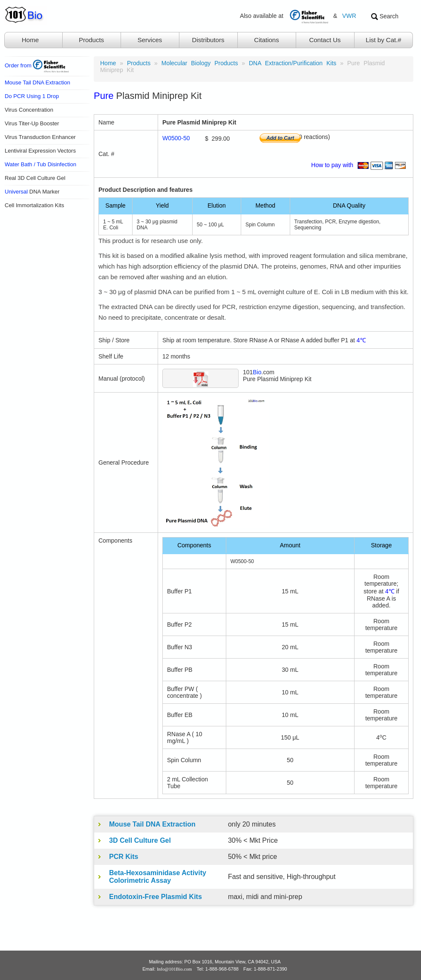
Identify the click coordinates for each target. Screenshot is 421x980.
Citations (266, 40)
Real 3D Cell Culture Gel (35, 178)
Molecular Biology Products (200, 63)
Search (385, 16)
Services (150, 40)
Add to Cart (280, 138)
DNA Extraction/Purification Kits (293, 63)
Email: (167, 969)
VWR (349, 16)
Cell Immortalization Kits (34, 205)
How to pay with (360, 165)
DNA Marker (32, 192)
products (139, 63)
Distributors (208, 40)
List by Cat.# (383, 40)
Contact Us (325, 40)
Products (91, 40)
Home (30, 40)
